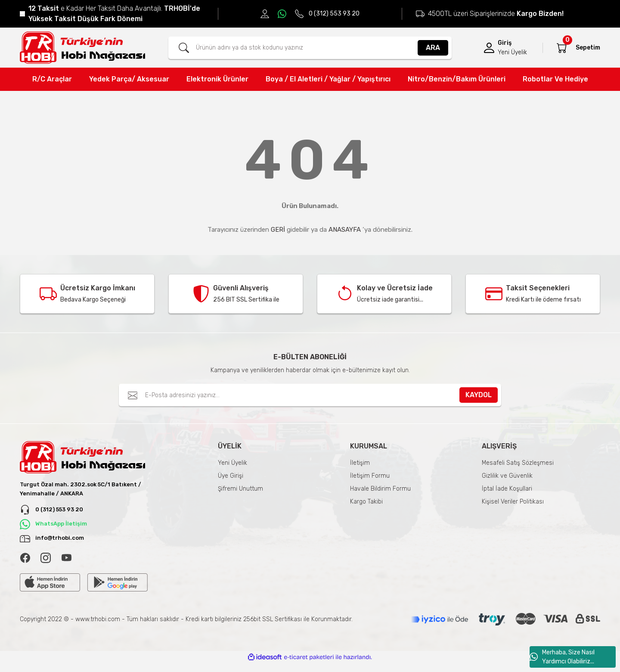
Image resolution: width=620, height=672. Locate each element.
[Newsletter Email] (310, 395)
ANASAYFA (345, 230)
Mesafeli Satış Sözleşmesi (518, 463)
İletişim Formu (370, 476)
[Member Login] (489, 48)
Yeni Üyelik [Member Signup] (512, 52)
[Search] (310, 48)
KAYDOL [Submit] (479, 395)
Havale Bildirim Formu (380, 489)
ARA (433, 48)
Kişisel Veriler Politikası (513, 502)
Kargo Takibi (366, 502)
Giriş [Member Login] (505, 43)
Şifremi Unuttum (240, 489)
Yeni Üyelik (232, 463)
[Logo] (82, 48)
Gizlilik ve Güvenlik (507, 476)
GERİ (278, 230)
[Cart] (562, 48)
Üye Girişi (231, 476)
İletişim (360, 463)
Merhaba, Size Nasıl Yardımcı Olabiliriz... (562, 657)
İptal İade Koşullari (507, 489)
